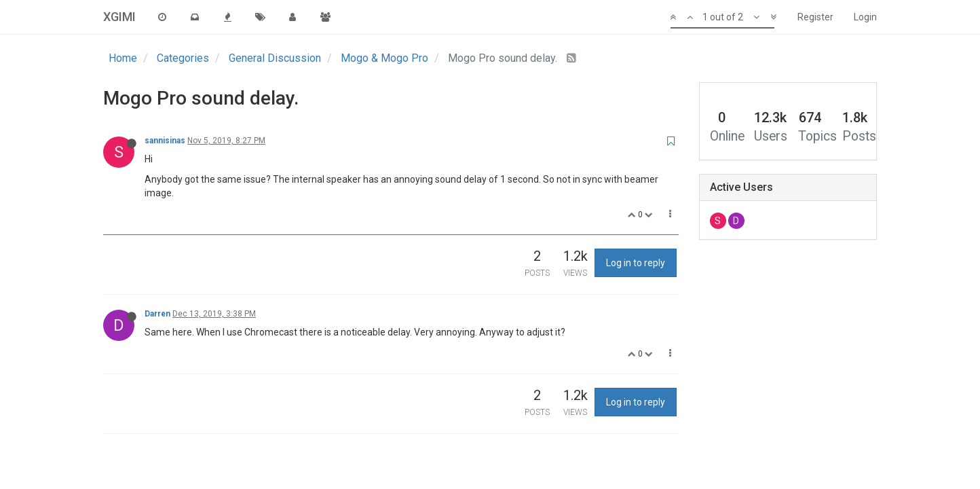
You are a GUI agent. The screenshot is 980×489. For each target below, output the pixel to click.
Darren (157, 314)
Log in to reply (636, 263)
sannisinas (165, 141)
